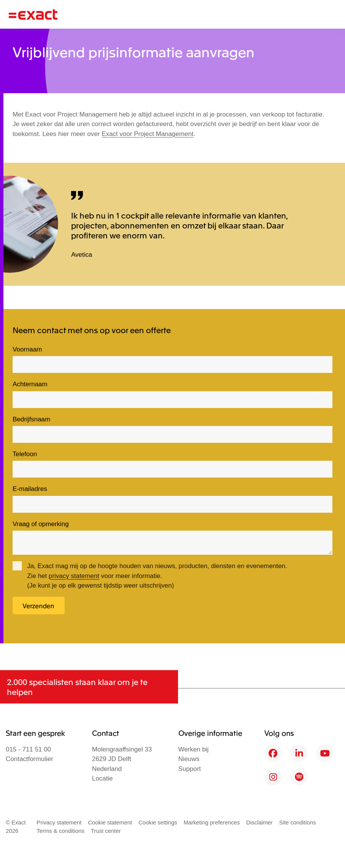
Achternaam (30, 384)
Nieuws (189, 759)
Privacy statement (59, 823)
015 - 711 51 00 (28, 749)
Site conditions (298, 823)
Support (190, 769)
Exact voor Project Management (148, 134)
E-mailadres (30, 489)
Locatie (103, 778)
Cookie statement (110, 823)
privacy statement (74, 576)
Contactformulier (29, 759)
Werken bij (194, 749)
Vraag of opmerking (41, 524)
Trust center (106, 831)
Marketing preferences (211, 823)
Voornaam (27, 349)
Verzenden (38, 606)
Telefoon (25, 454)
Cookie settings (158, 823)
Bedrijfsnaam (32, 419)
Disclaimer (260, 823)
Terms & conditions (61, 831)
